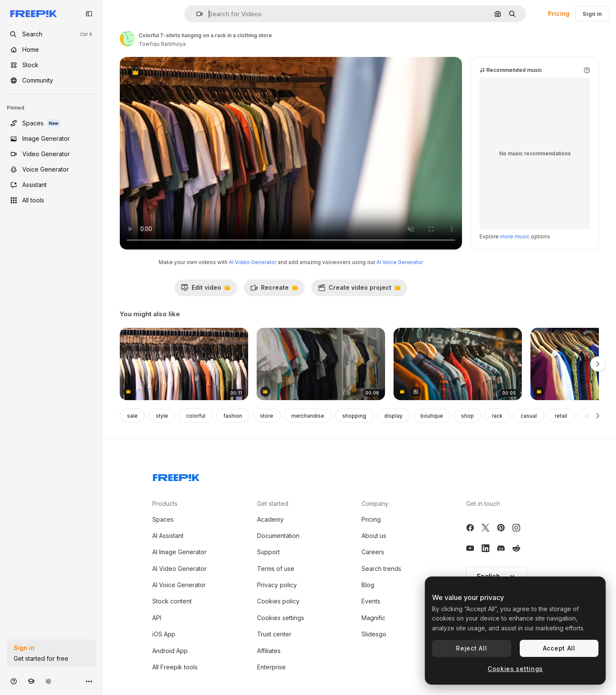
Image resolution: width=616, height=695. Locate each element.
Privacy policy (277, 585)
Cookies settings (281, 618)
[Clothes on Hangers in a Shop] (458, 364)
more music (515, 236)
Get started (273, 503)
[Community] (51, 80)
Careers (373, 552)
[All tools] (51, 200)
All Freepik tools (175, 667)
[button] (196, 14)
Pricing (559, 13)
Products (165, 503)
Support (268, 552)
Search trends (381, 569)
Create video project (359, 290)
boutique (432, 416)
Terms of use (276, 569)
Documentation (278, 536)
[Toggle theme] (48, 681)
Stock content (172, 601)
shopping (354, 416)
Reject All (471, 648)
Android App (170, 651)
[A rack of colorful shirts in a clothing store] (184, 364)
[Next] (598, 416)
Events (371, 601)
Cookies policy (278, 601)
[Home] (51, 50)
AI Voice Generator (400, 262)
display (393, 416)
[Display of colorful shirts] (321, 364)
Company (375, 503)
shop (468, 416)
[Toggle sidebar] (89, 14)
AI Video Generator (253, 262)
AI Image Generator (179, 552)
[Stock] (51, 65)
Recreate (274, 290)
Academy (270, 519)
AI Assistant (168, 536)
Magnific (373, 618)
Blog (368, 585)
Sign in (592, 14)
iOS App (164, 634)
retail (561, 416)
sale (132, 416)
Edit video (206, 290)
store (267, 416)
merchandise (308, 416)
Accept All (559, 648)
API (157, 618)
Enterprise (271, 667)
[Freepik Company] (176, 476)
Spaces (163, 519)
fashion (233, 416)
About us (374, 536)
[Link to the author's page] (127, 39)
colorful (196, 416)
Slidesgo (374, 634)
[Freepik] (34, 14)
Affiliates (269, 651)
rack (497, 416)
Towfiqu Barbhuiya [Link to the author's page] (162, 44)
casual (529, 416)
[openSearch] (51, 34)
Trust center (274, 634)
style (162, 416)
